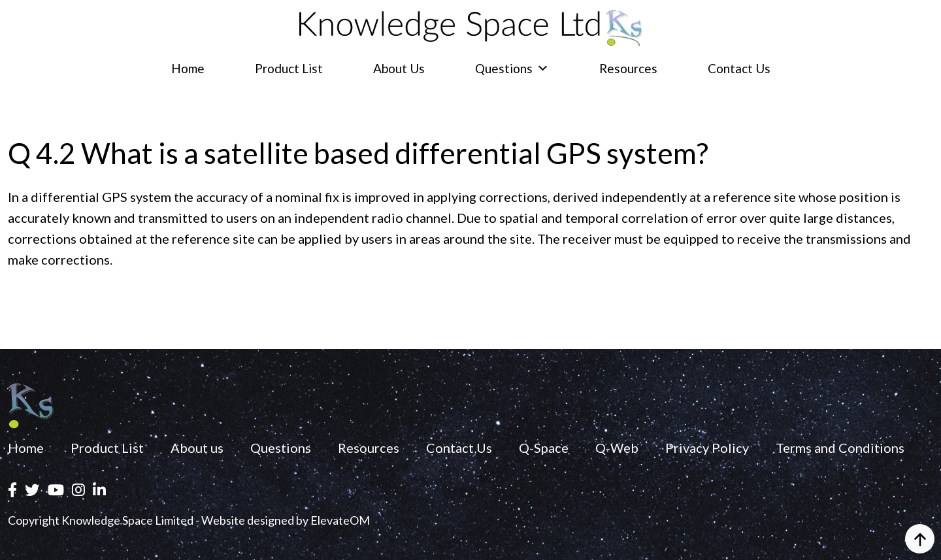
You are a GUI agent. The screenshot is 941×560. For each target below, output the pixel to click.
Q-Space (544, 448)
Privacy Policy (707, 448)
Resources (628, 68)
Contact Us (739, 68)
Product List (289, 68)
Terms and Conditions (840, 448)
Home (188, 68)
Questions (512, 68)
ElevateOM (340, 520)
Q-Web (617, 448)
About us (399, 68)
